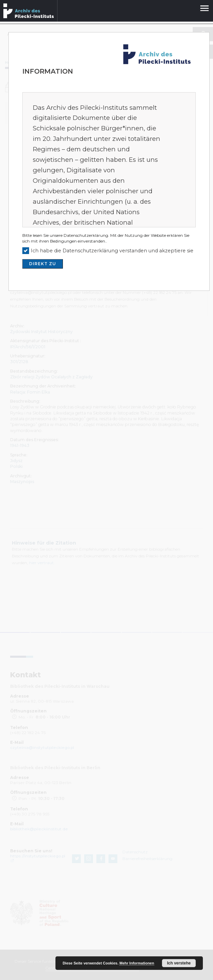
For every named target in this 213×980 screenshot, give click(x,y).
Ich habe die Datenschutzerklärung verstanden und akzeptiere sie (112, 251)
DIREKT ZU (43, 264)
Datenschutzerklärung (86, 235)
